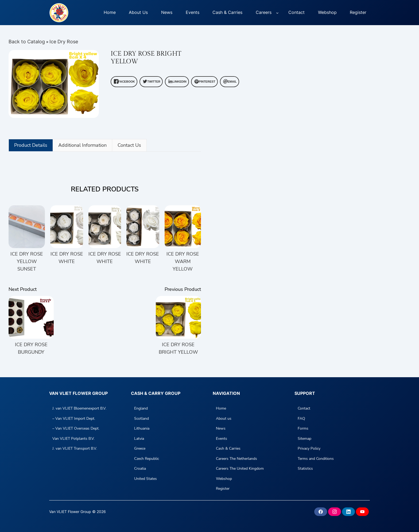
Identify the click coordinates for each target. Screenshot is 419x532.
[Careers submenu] (277, 13)
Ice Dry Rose (64, 42)
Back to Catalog (27, 42)
